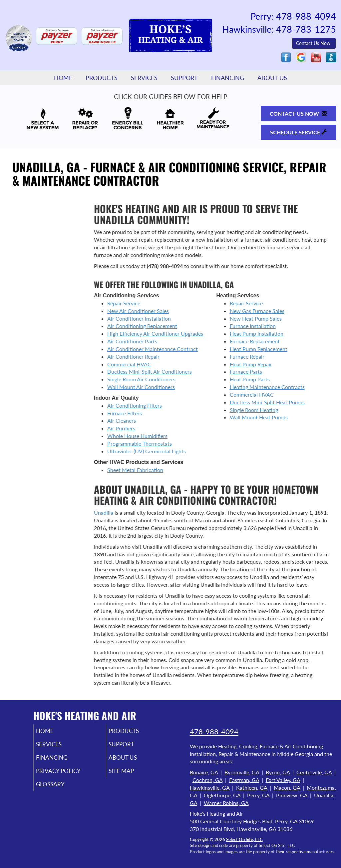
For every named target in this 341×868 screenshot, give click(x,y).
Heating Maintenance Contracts (267, 387)
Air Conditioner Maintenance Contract (153, 349)
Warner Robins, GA (226, 803)
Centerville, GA (314, 772)
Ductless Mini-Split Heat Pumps (267, 402)
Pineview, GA (292, 795)
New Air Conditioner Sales (138, 311)
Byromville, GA (242, 772)
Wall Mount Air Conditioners (141, 387)
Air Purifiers (121, 428)
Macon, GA (287, 787)
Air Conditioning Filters (135, 405)
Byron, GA (278, 772)
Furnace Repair (247, 356)
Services (144, 78)
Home (63, 78)
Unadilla (104, 512)
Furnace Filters (125, 413)
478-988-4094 (214, 731)
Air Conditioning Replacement (142, 326)
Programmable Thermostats (140, 443)
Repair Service (124, 303)
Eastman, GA (244, 780)
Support (184, 78)
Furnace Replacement (255, 341)
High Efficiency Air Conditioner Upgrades (155, 333)
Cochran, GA (207, 780)
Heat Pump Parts (250, 379)
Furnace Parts (246, 371)
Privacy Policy (68, 774)
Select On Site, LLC (244, 839)
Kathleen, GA (252, 787)
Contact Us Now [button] (314, 43)
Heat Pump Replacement (259, 349)
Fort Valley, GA (283, 780)
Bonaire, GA (204, 772)
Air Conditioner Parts (132, 341)
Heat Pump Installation (257, 333)
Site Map (130, 774)
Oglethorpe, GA (222, 795)
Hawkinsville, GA (210, 787)
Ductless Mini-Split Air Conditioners (150, 371)
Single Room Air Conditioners (141, 379)
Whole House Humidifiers (137, 436)
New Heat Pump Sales (256, 318)
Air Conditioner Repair (133, 356)
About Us (272, 78)
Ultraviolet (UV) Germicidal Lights (147, 451)
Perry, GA (258, 795)
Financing (228, 78)
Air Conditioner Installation (139, 318)
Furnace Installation (253, 326)
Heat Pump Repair (251, 364)
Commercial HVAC (129, 364)
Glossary (59, 789)
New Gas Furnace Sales (257, 311)
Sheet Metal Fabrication (135, 470)
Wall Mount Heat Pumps (259, 417)
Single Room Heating (254, 410)
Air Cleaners (122, 420)
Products (102, 78)
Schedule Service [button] (298, 132)
